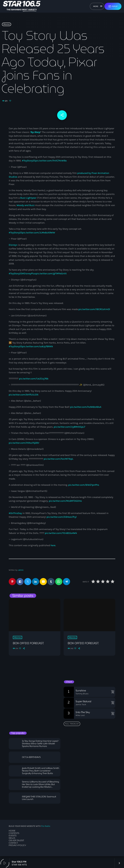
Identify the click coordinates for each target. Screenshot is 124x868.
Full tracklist (72, 726)
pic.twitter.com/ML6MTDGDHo (65, 503)
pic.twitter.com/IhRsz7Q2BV (24, 445)
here (53, 547)
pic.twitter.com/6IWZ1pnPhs (84, 487)
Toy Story (35, 134)
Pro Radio (46, 828)
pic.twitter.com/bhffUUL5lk (24, 397)
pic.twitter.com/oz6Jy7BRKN (37, 349)
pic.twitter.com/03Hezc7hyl (62, 519)
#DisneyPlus (29, 276)
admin (21, 572)
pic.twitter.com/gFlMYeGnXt (51, 276)
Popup (113, 6)
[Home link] (22, 6)
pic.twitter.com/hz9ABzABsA (86, 409)
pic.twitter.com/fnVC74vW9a (51, 163)
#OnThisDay (15, 515)
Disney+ (13, 247)
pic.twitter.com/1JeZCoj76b (34, 381)
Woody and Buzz (26, 207)
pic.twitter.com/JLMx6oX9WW (39, 235)
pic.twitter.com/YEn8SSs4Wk (61, 535)
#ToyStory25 (29, 163)
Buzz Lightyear (28, 200)
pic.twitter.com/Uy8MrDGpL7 (70, 429)
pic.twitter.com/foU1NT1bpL (59, 461)
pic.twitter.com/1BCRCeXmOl (94, 311)
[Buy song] (112, 694)
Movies (7, 27)
